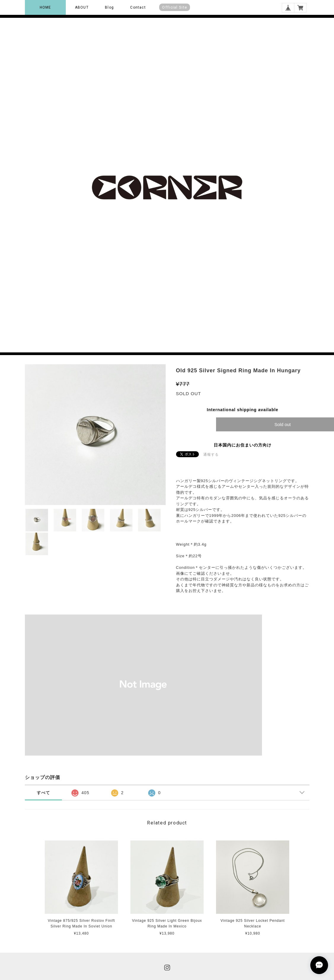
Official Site (175, 7)
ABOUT (82, 7)
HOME (45, 7)
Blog (109, 7)
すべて (43, 793)
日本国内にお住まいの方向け (243, 445)
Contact (138, 7)
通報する (211, 455)
